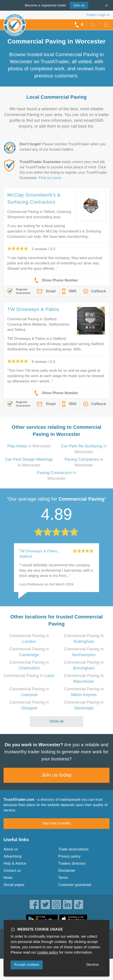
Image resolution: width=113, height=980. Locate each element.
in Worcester (29, 446)
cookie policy (48, 952)
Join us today (57, 775)
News (8, 878)
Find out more (50, 178)
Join (79, 5)
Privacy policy (69, 856)
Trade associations (73, 849)
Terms (63, 878)
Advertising (13, 856)
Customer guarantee (75, 885)
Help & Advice (15, 863)
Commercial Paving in (29, 676)
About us (11, 849)
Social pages (14, 885)
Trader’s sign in (98, 15)
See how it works (56, 823)
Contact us (12, 871)
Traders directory (72, 863)
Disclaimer (67, 871)
